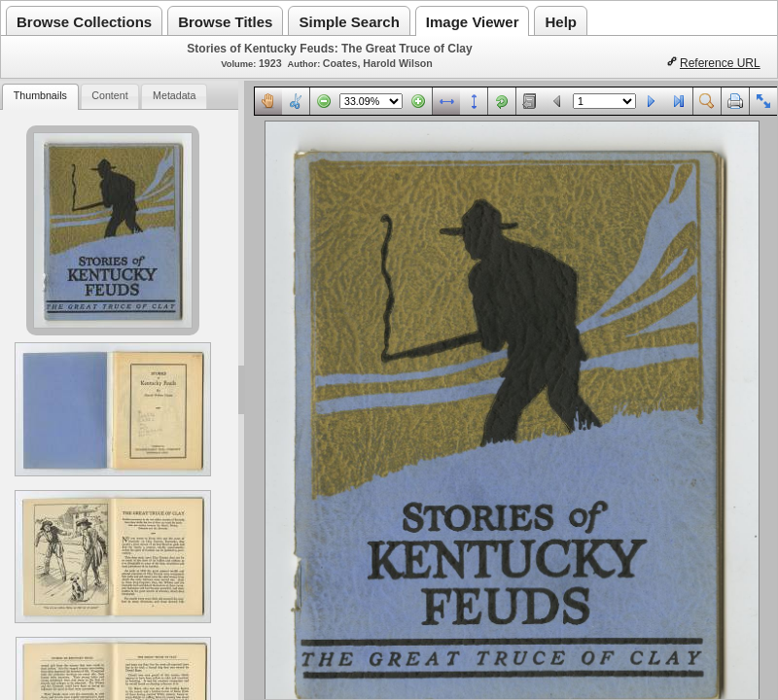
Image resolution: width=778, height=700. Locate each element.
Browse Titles (225, 22)
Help (561, 22)
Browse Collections (84, 22)
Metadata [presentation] (174, 95)
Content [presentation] (109, 95)
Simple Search (349, 22)
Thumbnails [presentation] (40, 95)
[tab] (40, 97)
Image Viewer (473, 22)
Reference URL (720, 63)
